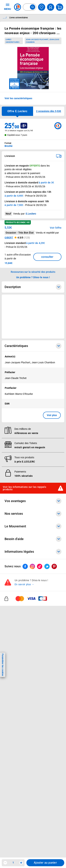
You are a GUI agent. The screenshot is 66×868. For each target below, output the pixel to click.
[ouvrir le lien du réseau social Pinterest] (54, 566)
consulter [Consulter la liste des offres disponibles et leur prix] (47, 257)
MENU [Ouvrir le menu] (7, 7)
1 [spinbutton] (13, 863)
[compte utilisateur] (51, 7)
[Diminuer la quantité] (5, 863)
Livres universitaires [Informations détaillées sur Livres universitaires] (19, 18)
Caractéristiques (33, 346)
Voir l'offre (56, 228)
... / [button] (5, 18)
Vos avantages (33, 501)
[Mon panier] (60, 7)
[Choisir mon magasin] (42, 7)
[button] (49, 111)
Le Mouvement (33, 526)
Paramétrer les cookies (3, 665)
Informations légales (33, 552)
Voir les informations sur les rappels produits (24, 488)
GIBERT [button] (9, 238)
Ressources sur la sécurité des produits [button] (33, 272)
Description (33, 287)
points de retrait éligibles (18, 169)
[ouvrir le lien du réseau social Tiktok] (40, 566)
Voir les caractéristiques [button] (18, 98)
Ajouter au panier (45, 863)
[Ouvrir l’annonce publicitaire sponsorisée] (33, 317)
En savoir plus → (24, 584)
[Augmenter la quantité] (21, 863)
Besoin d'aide (33, 539)
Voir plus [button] (52, 415)
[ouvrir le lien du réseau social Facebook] (25, 566)
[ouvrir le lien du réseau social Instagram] (32, 566)
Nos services (33, 514)
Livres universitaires (12, 41)
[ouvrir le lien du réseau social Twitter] (47, 566)
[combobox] (30, 7)
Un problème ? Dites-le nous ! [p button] (33, 277)
